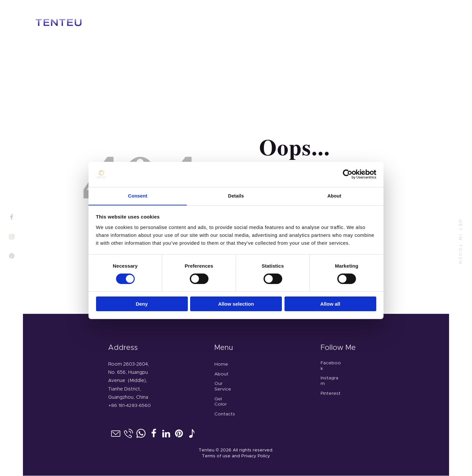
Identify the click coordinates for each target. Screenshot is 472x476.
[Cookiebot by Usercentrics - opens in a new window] (348, 172)
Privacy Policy (256, 457)
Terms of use (216, 457)
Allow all (330, 302)
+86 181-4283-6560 (129, 406)
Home (221, 364)
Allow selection (236, 302)
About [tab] (334, 193)
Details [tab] (236, 193)
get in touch (460, 242)
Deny (142, 302)
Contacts (225, 414)
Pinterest (331, 393)
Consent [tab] (138, 193)
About (221, 374)
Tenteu (206, 450)
